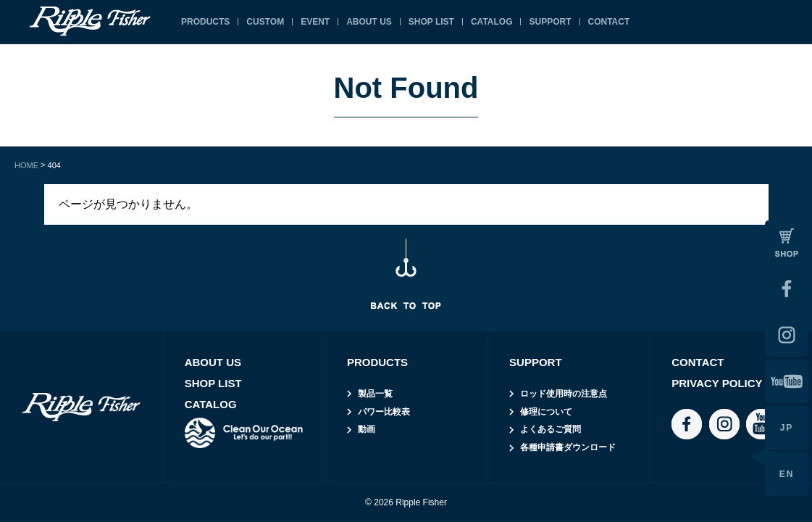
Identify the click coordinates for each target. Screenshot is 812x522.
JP (787, 428)
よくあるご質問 (551, 429)
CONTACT (609, 22)
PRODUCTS (205, 22)
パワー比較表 (384, 412)
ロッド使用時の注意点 (564, 394)
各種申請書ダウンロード (568, 447)
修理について (546, 412)
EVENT (315, 22)
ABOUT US (369, 22)
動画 (367, 429)
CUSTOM (265, 22)
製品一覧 (375, 394)
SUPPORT (550, 22)
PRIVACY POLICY (717, 383)
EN (787, 474)
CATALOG (492, 22)
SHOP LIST (431, 22)
